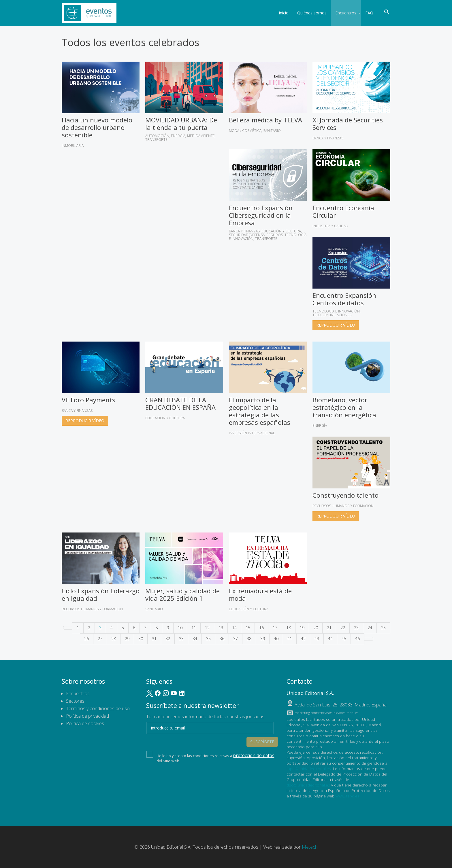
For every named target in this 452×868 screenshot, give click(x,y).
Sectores (75, 701)
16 (261, 628)
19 (302, 628)
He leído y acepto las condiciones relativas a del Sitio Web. (210, 747)
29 (127, 639)
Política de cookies (85, 723)
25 (383, 628)
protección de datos (250, 745)
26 (86, 639)
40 (276, 639)
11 (194, 628)
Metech (310, 847)
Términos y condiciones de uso (98, 708)
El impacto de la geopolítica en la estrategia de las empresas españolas (260, 411)
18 (289, 628)
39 (263, 639)
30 (141, 639)
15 (248, 628)
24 (370, 628)
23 (356, 628)
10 (180, 628)
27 (100, 639)
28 (114, 639)
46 (357, 639)
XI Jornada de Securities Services (348, 124)
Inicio (280, 13)
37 (236, 639)
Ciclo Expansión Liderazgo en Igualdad (101, 594)
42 (303, 639)
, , (341, 705)
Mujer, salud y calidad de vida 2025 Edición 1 (182, 594)
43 (317, 639)
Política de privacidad (87, 716)
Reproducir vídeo (336, 325)
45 (344, 639)
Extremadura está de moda (260, 594)
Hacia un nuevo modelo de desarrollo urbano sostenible (97, 127)
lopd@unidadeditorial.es (309, 768)
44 (330, 639)
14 (234, 628)
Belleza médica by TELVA (265, 120)
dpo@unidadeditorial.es (308, 785)
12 (207, 628)
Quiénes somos (308, 13)
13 (221, 628)
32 (168, 639)
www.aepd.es (348, 796)
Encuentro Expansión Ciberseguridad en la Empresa (261, 215)
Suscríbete (262, 727)
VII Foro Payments (88, 400)
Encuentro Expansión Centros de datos (344, 299)
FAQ (369, 13)
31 (154, 639)
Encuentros (344, 13)
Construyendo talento (345, 495)
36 (222, 639)
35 (208, 639)
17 (275, 628)
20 (316, 628)
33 (181, 639)
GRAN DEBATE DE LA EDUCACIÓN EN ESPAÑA (180, 403)
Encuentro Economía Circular (343, 211)
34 (195, 639)
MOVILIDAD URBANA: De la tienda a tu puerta (181, 124)
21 (329, 628)
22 (343, 628)
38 (249, 639)
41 (290, 639)
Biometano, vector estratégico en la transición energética (344, 407)
